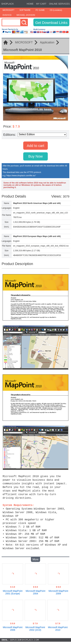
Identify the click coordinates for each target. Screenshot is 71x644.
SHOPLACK (8, 4)
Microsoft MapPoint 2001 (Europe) (13, 591)
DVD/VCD (7, 15)
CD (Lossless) (56, 10)
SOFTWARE (25, 10)
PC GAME (40, 10)
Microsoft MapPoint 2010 (58, 627)
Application (47, 42)
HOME (30, 4)
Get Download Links (51, 23)
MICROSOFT (9, 10)
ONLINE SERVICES (59, 4)
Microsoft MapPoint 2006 (13, 627)
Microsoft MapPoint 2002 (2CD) (35, 627)
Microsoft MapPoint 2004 (35, 591)
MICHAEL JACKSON (26, 15)
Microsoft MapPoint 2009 (58, 591)
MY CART (41, 4)
